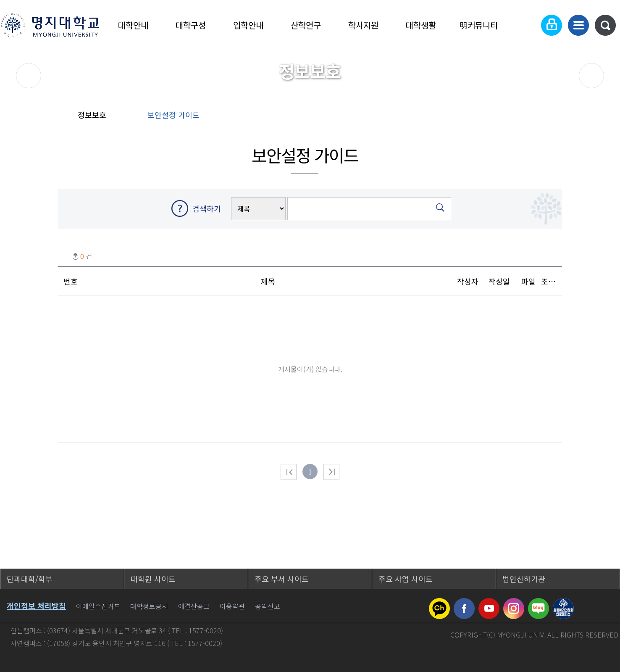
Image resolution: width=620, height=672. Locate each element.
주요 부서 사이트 (282, 579)
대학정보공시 (149, 606)
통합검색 (605, 25)
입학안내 (248, 25)
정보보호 (92, 115)
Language (526, 25)
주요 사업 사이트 (406, 579)
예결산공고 (194, 606)
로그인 (552, 25)
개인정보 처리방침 (36, 606)
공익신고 (268, 606)
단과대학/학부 (30, 579)
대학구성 (191, 25)
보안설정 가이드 (173, 115)
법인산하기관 (524, 579)
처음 (289, 472)
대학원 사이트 (153, 579)
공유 (533, 118)
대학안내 (133, 25)
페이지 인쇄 (588, 118)
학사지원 (363, 25)
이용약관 (232, 606)
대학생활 (421, 25)
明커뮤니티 (478, 25)
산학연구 (306, 25)
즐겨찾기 (560, 118)
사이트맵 (578, 25)
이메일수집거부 (98, 606)
